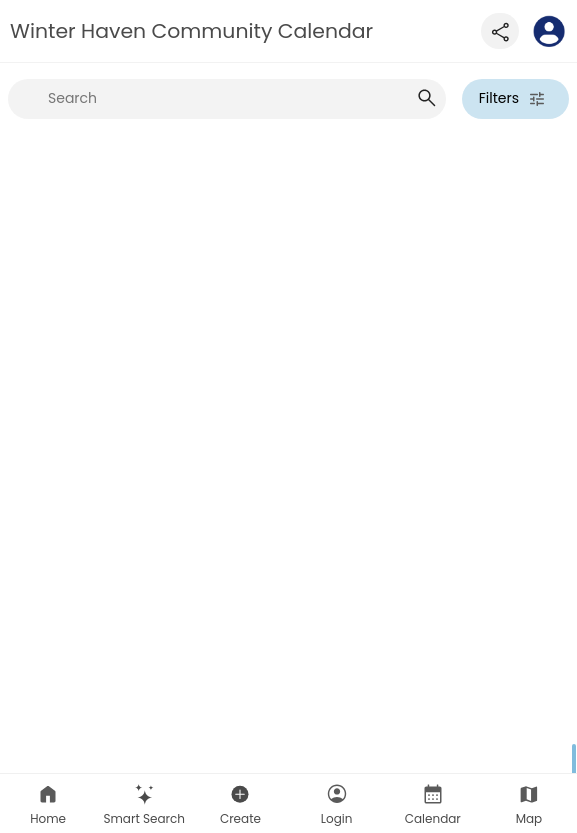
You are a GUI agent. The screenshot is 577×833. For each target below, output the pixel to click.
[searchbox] (227, 99)
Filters (513, 98)
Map (529, 804)
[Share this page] (500, 31)
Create (240, 804)
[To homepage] (549, 31)
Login (337, 804)
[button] (144, 803)
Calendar (433, 804)
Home (48, 804)
